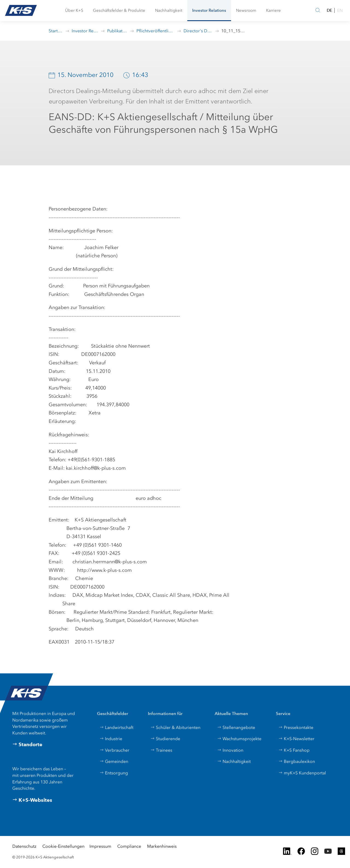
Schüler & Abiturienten (175, 727)
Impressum (100, 846)
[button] (74, 11)
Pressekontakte (296, 727)
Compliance (129, 846)
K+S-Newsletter (296, 739)
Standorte (27, 745)
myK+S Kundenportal (302, 773)
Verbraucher (114, 750)
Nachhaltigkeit (234, 761)
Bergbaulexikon (297, 761)
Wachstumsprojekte (239, 739)
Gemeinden (114, 761)
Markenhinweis (162, 846)
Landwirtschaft (116, 727)
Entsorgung (114, 773)
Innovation (230, 750)
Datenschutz (24, 846)
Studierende (165, 739)
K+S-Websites (32, 800)
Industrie (111, 739)
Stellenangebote (236, 727)
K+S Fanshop (294, 750)
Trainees (161, 750)
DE (329, 10)
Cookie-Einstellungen (63, 846)
